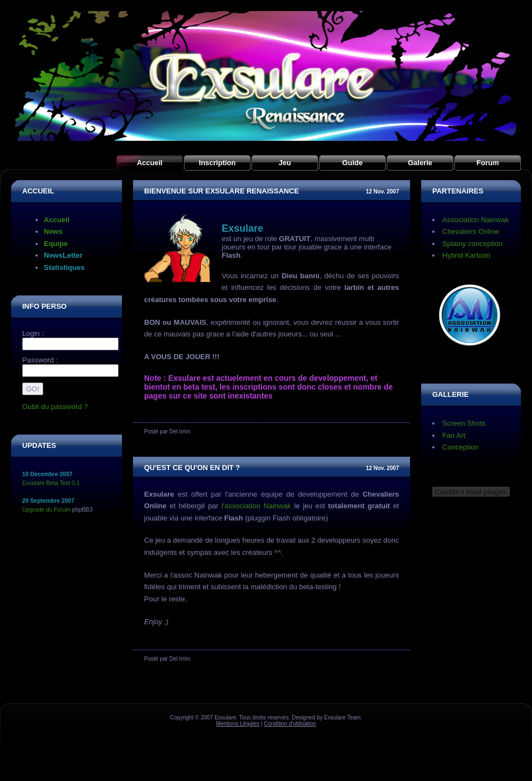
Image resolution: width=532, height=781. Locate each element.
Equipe (56, 244)
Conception (461, 447)
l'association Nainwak (257, 506)
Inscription (217, 163)
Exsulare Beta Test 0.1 (51, 483)
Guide (353, 163)
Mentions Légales (238, 724)
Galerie (420, 163)
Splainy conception (472, 244)
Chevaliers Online (471, 231)
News (53, 231)
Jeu (285, 163)
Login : (33, 333)
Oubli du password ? (55, 407)
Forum (488, 163)
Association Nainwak (475, 220)
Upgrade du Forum (46, 510)
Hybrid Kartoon (466, 255)
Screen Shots (464, 423)
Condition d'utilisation (290, 724)
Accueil (150, 163)
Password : (40, 360)
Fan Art (454, 435)
